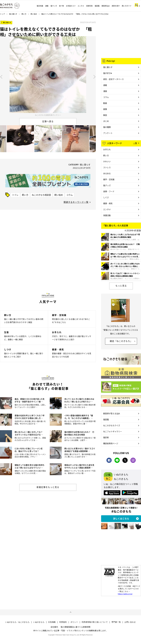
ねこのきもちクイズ (112, 425)
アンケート (108, 133)
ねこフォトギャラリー (113, 431)
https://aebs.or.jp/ (125, 594)
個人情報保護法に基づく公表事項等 (76, 627)
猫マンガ (54, 6)
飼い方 (24, 14)
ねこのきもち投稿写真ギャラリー (48, 115)
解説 (105, 115)
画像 (105, 109)
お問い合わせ (130, 622)
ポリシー (74, 622)
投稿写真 (89, 6)
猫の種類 (107, 127)
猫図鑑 (97, 6)
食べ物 (61, 6)
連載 (47, 6)
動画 (105, 103)
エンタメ (81, 6)
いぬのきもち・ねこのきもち (17, 622)
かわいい (107, 161)
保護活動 (107, 215)
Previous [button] (1, 77)
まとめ (106, 121)
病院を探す (116, 6)
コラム (70, 195)
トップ (2, 14)
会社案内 (54, 627)
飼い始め (34, 14)
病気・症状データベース (113, 79)
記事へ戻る (48, 121)
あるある (107, 173)
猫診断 (106, 437)
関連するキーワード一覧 (76, 202)
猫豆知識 (40, 6)
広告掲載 (52, 622)
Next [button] (95, 77)
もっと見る (121, 286)
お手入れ (107, 149)
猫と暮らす (13, 14)
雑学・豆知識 (109, 179)
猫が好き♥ (107, 73)
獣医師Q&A (106, 6)
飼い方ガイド (127, 6)
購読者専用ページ (111, 443)
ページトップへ (70, 612)
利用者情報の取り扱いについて (95, 622)
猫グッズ (107, 185)
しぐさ (106, 197)
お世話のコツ (71, 6)
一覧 (135, 143)
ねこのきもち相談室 (41, 195)
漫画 (105, 91)
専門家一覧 (116, 622)
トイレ (15, 195)
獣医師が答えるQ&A (112, 413)
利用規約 (63, 622)
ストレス (107, 167)
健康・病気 (108, 203)
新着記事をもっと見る (48, 487)
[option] (48, 77)
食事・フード (109, 191)
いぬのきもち (39, 622)
